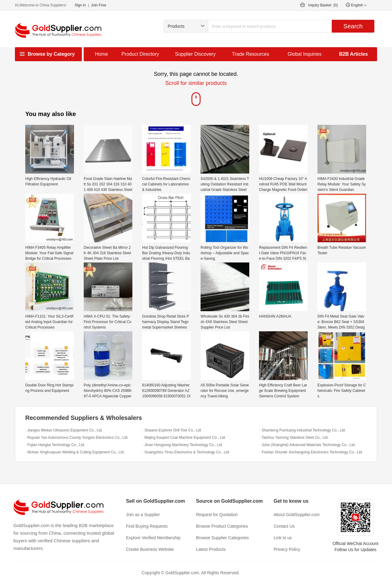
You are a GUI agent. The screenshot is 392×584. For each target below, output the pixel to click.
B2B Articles (353, 54)
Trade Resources (250, 54)
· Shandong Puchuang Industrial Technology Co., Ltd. (303, 430)
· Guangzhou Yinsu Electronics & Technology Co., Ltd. (186, 452)
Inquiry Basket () (323, 5)
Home (101, 54)
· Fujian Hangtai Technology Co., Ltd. (55, 445)
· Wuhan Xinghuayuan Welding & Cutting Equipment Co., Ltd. (75, 452)
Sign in (80, 5)
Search (353, 26)
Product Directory (140, 54)
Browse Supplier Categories (222, 538)
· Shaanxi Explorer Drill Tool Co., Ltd (172, 430)
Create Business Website (150, 549)
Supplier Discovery (195, 54)
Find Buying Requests (147, 526)
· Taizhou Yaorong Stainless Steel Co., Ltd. (294, 438)
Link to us (283, 538)
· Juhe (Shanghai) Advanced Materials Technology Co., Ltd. (308, 445)
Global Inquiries (304, 54)
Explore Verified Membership (153, 538)
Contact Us (284, 526)
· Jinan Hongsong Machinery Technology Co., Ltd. (183, 445)
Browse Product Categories (222, 526)
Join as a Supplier (143, 515)
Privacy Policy (287, 549)
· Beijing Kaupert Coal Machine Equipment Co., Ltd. (184, 438)
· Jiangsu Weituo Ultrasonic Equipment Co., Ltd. (64, 430)
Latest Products (211, 549)
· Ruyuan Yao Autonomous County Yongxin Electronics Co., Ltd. (77, 438)
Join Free (99, 5)
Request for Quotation (217, 515)
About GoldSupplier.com (297, 515)
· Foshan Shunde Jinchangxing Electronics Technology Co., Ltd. (311, 452)
